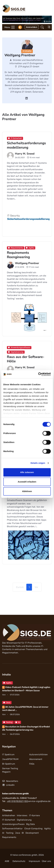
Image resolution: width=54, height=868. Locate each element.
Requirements (9, 837)
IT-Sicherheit (9, 820)
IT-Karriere (34, 815)
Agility (7, 683)
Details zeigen (38, 463)
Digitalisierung (24, 820)
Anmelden (32, 27)
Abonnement (36, 759)
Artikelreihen (9, 815)
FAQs (32, 764)
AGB (7, 861)
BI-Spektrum (9, 764)
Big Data (30, 824)
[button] (42, 27)
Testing (8, 722)
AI (18, 722)
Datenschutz (19, 861)
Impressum (34, 861)
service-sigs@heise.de (39, 801)
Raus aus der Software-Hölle (26, 359)
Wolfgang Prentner (27, 263)
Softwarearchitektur (12, 829)
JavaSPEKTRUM (10, 759)
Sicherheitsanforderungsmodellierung (26, 145)
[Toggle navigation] (9, 27)
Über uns (46, 861)
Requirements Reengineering (18, 255)
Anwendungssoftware (13, 824)
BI (23, 833)
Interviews (22, 815)
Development (32, 833)
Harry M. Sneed (25, 154)
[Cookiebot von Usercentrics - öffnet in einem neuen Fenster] (38, 374)
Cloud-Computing (33, 829)
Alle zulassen (27, 472)
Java (7, 703)
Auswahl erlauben (27, 482)
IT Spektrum (8, 755)
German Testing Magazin (10, 770)
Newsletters (10, 781)
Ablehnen (27, 491)
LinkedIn (8, 785)
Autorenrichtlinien (38, 755)
